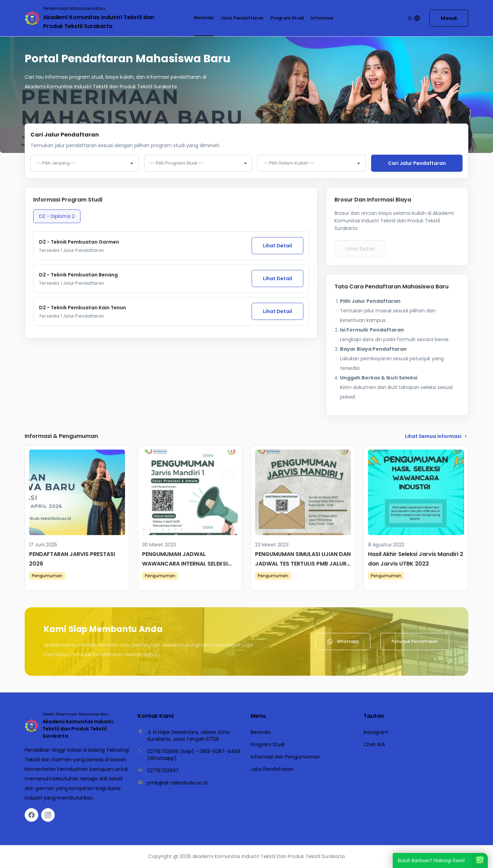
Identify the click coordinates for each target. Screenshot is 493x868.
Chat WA (374, 745)
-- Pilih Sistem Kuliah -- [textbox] (289, 164)
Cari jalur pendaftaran (417, 163)
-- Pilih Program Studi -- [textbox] (176, 164)
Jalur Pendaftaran (242, 18)
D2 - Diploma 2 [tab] (57, 217)
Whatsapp (343, 642)
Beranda (204, 18)
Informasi (322, 18)
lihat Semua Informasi (437, 437)
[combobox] (85, 164)
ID (414, 18)
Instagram (376, 733)
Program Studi (287, 18)
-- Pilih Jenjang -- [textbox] (56, 164)
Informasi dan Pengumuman (285, 757)
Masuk (449, 18)
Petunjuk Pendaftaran (415, 642)
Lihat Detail (277, 246)
